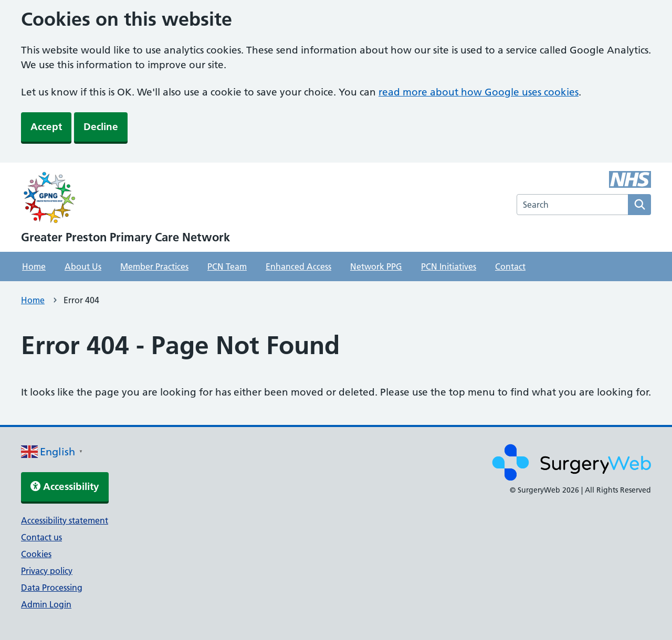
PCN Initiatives (449, 266)
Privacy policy (47, 571)
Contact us (41, 537)
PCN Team (227, 266)
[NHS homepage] (125, 199)
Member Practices (154, 266)
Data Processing (52, 588)
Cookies (36, 554)
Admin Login (46, 604)
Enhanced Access (298, 266)
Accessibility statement (65, 520)
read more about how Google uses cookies (479, 92)
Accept (46, 127)
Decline (101, 127)
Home (34, 266)
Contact (510, 266)
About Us (83, 266)
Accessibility (65, 487)
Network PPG (376, 266)
